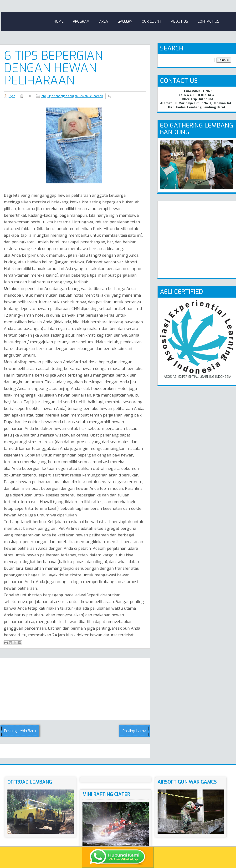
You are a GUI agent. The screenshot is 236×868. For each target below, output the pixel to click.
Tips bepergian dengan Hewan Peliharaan (75, 96)
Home (59, 21)
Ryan (12, 96)
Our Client (152, 21)
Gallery (125, 21)
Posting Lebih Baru (20, 731)
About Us (180, 21)
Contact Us (208, 21)
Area (104, 21)
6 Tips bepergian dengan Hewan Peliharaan (53, 68)
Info (43, 96)
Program (81, 21)
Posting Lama (134, 731)
